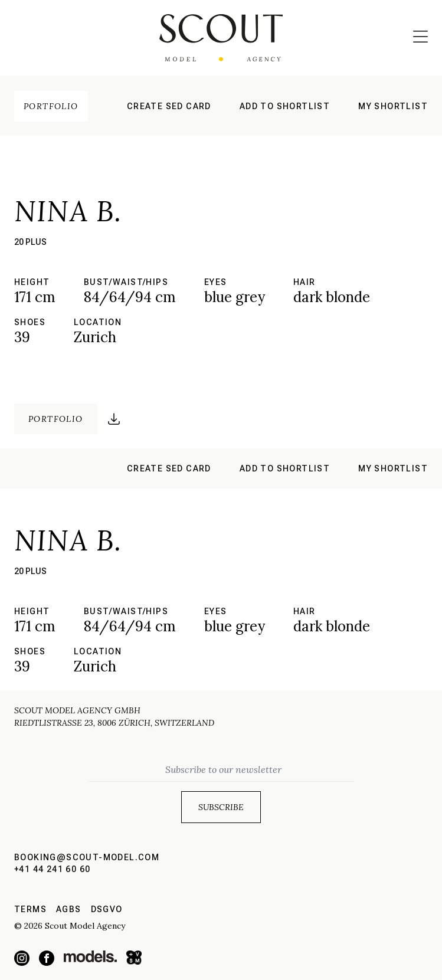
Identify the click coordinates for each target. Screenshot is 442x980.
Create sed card (169, 106)
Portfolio (51, 106)
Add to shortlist (285, 106)
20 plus (30, 242)
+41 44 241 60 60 (52, 869)
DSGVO (107, 909)
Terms (30, 909)
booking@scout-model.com (87, 857)
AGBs (69, 909)
